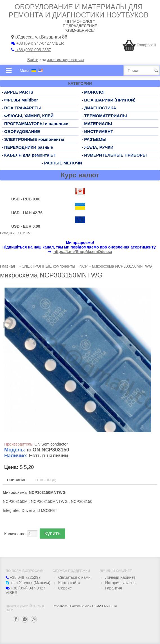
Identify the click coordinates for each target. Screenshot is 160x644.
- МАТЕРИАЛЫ (97, 124)
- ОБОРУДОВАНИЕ (21, 131)
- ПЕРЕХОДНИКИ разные (27, 147)
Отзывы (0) (46, 480)
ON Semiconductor (51, 444)
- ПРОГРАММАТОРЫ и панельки (35, 124)
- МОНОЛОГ (94, 92)
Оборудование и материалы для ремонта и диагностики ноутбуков (79, 11)
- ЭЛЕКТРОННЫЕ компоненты (33, 139)
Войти (33, 60)
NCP (83, 266)
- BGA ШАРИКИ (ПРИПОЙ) (109, 100)
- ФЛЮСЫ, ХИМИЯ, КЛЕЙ (28, 116)
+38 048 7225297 (23, 577)
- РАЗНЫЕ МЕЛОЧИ (62, 163)
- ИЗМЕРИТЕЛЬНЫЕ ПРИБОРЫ (114, 155)
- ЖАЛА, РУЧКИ (97, 147)
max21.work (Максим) (28, 583)
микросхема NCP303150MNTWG (122, 266)
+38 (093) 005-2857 (31, 50)
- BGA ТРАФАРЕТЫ (22, 108)
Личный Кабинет (120, 577)
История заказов (120, 583)
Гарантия (114, 588)
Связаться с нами (74, 577)
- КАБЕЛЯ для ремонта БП (29, 155)
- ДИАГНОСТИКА (99, 108)
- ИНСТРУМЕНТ (97, 131)
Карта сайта (69, 583)
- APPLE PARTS (18, 92)
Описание (17, 480)
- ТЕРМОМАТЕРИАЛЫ (104, 116)
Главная (7, 266)
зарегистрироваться (66, 60)
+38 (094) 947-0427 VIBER (38, 43)
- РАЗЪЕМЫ (94, 139)
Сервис (65, 588)
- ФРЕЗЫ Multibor (20, 100)
